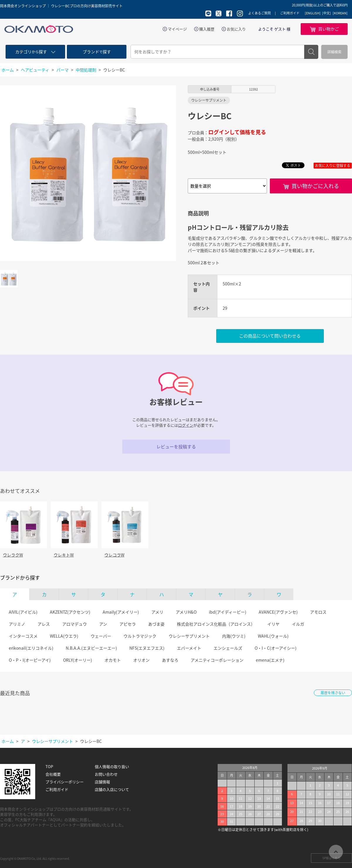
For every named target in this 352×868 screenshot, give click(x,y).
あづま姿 (156, 624)
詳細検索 (334, 52)
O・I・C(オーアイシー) (276, 648)
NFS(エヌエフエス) (147, 648)
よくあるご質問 (259, 13)
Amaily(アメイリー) (121, 612)
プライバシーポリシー (65, 782)
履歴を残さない (333, 693)
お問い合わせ (106, 774)
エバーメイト (189, 648)
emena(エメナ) (270, 660)
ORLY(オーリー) (78, 660)
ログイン (186, 425)
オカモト (113, 660)
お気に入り (236, 29)
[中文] (326, 13)
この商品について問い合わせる (270, 336)
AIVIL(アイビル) (23, 612)
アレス (44, 624)
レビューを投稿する (176, 447)
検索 (311, 52)
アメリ (157, 612)
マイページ (177, 29)
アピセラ (128, 624)
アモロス (318, 612)
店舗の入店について (112, 789)
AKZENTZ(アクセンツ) (70, 612)
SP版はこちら (331, 858)
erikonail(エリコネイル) (31, 648)
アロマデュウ (75, 624)
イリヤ (273, 624)
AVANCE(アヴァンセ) (278, 612)
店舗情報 (102, 782)
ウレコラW (114, 555)
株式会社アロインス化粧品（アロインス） (216, 624)
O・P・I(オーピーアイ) (30, 660)
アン (103, 624)
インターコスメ (23, 636)
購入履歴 (207, 29)
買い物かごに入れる (315, 186)
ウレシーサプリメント (189, 636)
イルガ (298, 624)
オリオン (141, 660)
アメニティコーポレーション (217, 660)
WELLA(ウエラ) (64, 636)
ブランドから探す (20, 578)
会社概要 (53, 774)
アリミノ (17, 624)
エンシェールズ (228, 648)
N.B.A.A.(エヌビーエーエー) (91, 648)
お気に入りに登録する (333, 166)
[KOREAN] (340, 13)
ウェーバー (101, 636)
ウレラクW (13, 555)
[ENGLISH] (313, 13)
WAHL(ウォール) (273, 636)
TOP (49, 767)
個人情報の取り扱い (112, 767)
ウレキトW (64, 555)
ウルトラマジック (140, 636)
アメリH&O (186, 612)
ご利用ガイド (290, 13)
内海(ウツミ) (234, 636)
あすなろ (170, 660)
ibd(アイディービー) (228, 612)
